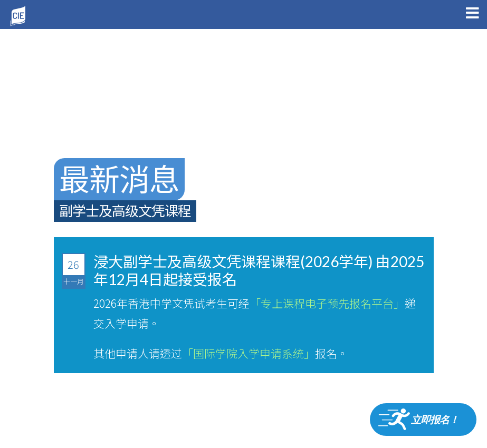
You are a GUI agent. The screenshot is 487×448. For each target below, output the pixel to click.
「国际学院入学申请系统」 (249, 353)
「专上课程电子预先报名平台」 (327, 303)
